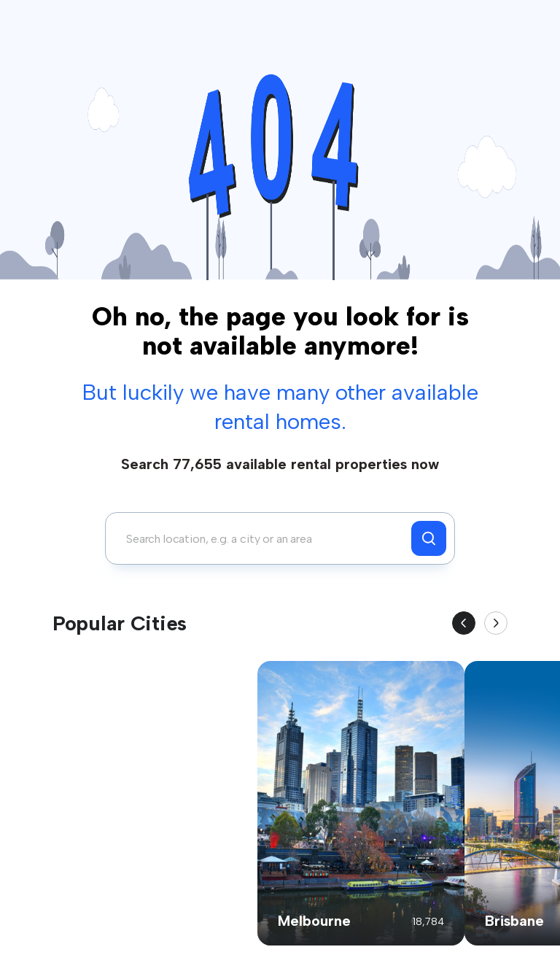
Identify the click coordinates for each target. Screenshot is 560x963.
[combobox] (262, 538)
